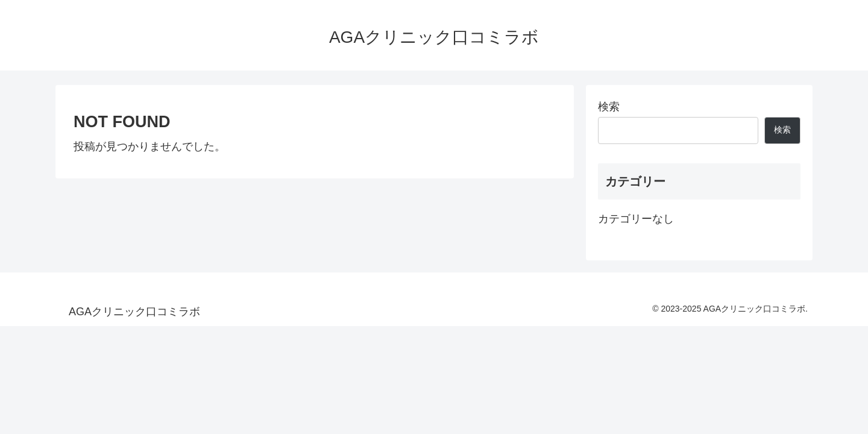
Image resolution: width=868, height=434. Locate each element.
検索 (609, 107)
